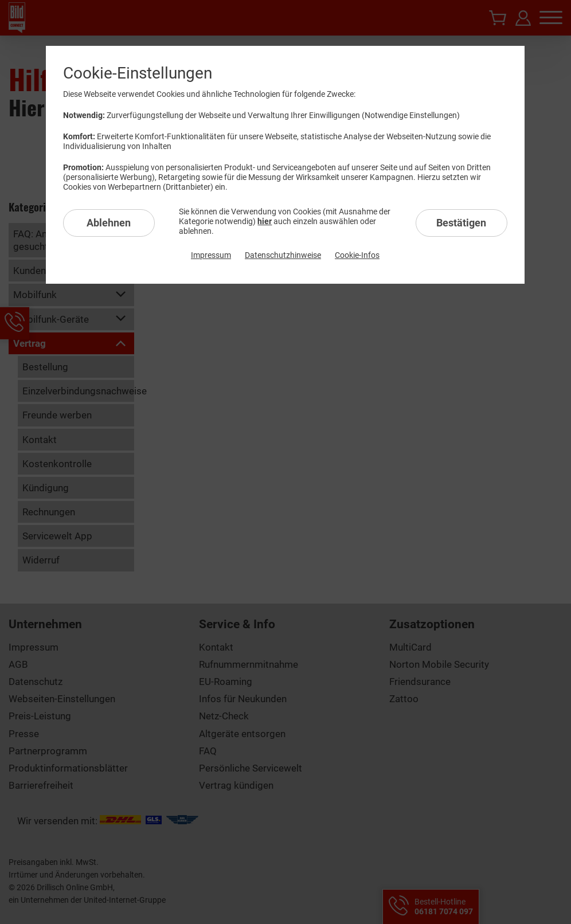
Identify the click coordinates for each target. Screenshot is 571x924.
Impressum (211, 255)
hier (265, 221)
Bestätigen (461, 223)
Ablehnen (109, 223)
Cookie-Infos (357, 255)
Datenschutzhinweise (283, 255)
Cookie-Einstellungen (138, 73)
